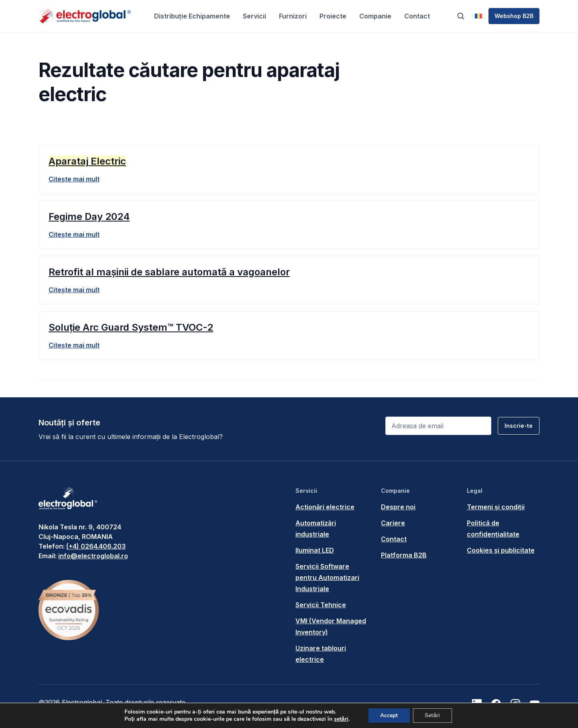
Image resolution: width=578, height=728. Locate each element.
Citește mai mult (74, 179)
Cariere (393, 523)
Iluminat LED (315, 550)
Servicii (254, 16)
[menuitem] (478, 16)
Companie (375, 16)
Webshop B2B (514, 16)
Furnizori (293, 16)
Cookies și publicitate (501, 550)
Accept (389, 715)
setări (341, 719)
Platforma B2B (404, 555)
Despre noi (398, 507)
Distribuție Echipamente (192, 16)
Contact (417, 16)
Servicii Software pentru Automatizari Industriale (327, 578)
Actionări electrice (325, 507)
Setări (433, 715)
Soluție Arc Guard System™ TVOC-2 (131, 327)
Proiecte (333, 16)
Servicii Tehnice (321, 605)
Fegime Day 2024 (89, 217)
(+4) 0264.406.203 (96, 546)
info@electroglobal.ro (93, 556)
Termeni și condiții (496, 507)
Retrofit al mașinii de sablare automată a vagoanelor (169, 272)
